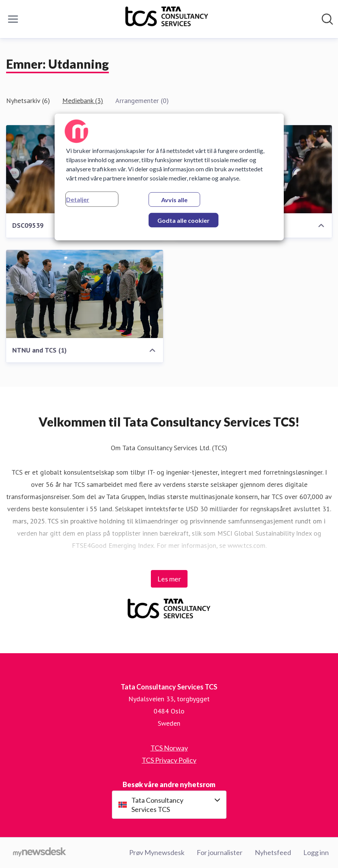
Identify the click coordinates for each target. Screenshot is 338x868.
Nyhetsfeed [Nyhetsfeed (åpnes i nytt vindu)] (273, 852)
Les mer (169, 579)
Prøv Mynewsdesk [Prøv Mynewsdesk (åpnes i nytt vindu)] (157, 852)
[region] (169, 177)
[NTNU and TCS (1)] (85, 294)
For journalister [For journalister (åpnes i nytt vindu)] (220, 852)
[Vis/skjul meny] (13, 19)
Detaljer (78, 199)
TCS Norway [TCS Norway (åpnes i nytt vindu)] (169, 748)
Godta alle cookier (184, 220)
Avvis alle (174, 200)
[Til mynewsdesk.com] (40, 853)
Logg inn (316, 852)
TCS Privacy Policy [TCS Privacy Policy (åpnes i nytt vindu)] (169, 760)
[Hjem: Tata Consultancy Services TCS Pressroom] (167, 19)
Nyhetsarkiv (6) (28, 101)
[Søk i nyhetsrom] (327, 19)
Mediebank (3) (83, 101)
